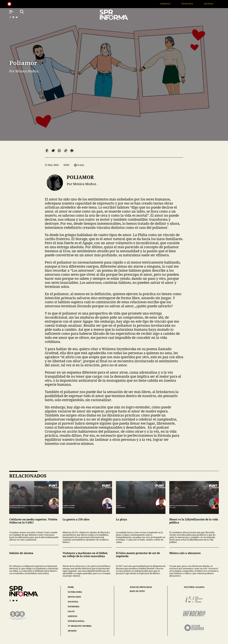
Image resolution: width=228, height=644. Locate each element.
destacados (74, 597)
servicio (72, 616)
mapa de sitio (137, 591)
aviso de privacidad (141, 587)
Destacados (194, 4)
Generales (172, 4)
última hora (75, 592)
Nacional (216, 4)
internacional (76, 621)
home (71, 587)
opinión (72, 631)
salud (71, 611)
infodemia (74, 607)
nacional (73, 602)
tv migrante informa (80, 626)
